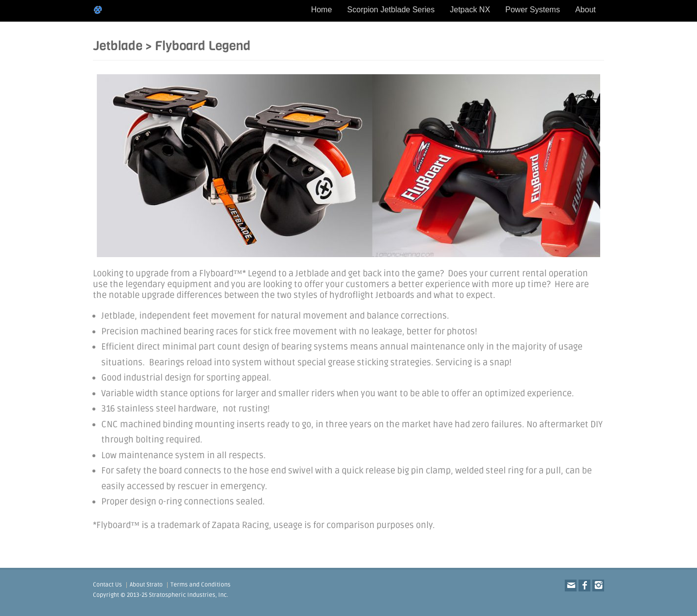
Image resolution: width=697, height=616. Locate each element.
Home (322, 10)
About (585, 10)
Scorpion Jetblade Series (391, 10)
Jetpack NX (470, 10)
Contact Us (107, 585)
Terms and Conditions (201, 585)
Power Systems (533, 10)
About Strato (146, 585)
